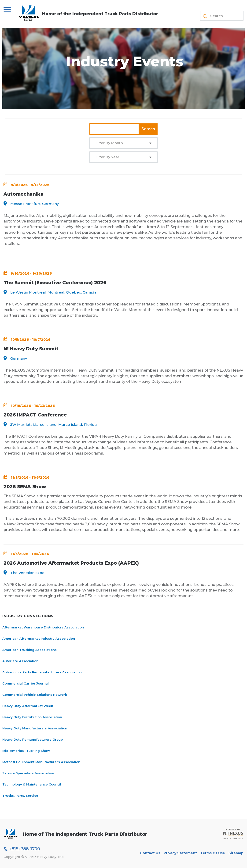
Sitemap (236, 853)
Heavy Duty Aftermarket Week (28, 706)
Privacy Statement (180, 853)
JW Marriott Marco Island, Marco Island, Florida (53, 425)
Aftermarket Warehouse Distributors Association (43, 627)
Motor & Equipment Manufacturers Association (41, 762)
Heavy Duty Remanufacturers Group (33, 739)
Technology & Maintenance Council (32, 784)
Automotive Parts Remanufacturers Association (42, 672)
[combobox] (121, 143)
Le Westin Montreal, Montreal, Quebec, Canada (53, 292)
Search (148, 129)
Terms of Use (213, 853)
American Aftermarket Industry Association (39, 638)
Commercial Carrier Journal (26, 683)
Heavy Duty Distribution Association (32, 717)
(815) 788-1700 (22, 849)
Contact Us (150, 853)
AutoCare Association (20, 661)
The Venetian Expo (27, 573)
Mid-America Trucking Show (26, 751)
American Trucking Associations (29, 650)
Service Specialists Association (28, 773)
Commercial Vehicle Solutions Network (35, 695)
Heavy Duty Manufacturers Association (35, 728)
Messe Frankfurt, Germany (35, 204)
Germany (19, 358)
